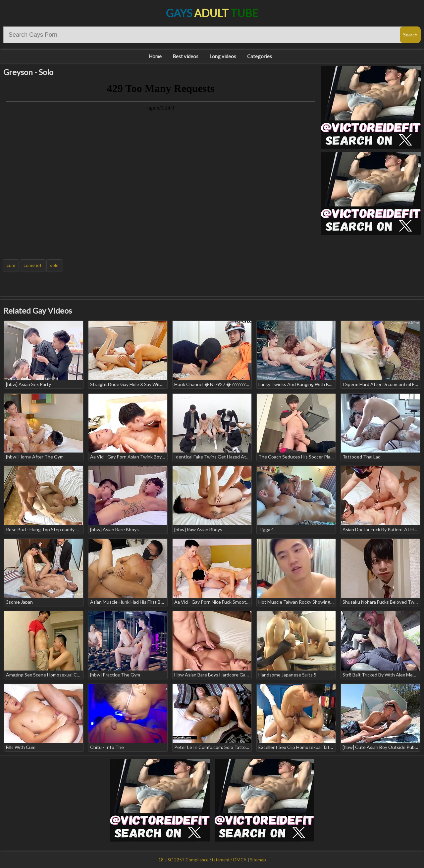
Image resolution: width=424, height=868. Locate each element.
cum (11, 265)
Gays (212, 13)
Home (155, 56)
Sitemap (258, 860)
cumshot (33, 265)
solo (54, 265)
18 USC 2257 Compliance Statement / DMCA (202, 860)
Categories (260, 56)
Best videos (185, 56)
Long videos (223, 56)
